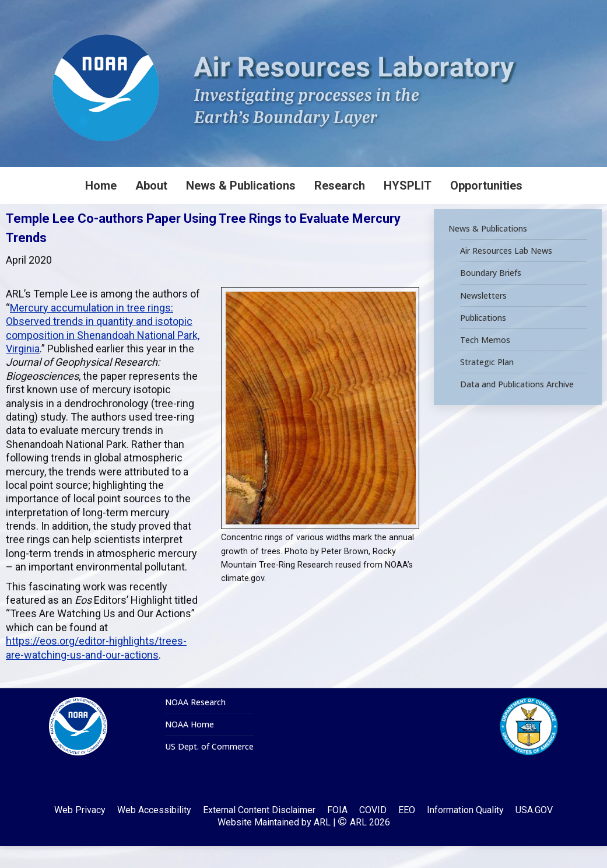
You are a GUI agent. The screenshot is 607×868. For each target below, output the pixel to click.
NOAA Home (190, 747)
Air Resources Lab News (506, 273)
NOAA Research (195, 724)
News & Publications (488, 251)
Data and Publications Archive (517, 407)
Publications (483, 340)
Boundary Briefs (491, 295)
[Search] (520, 11)
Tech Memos (485, 362)
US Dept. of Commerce (209, 769)
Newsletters (483, 318)
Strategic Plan (487, 384)
